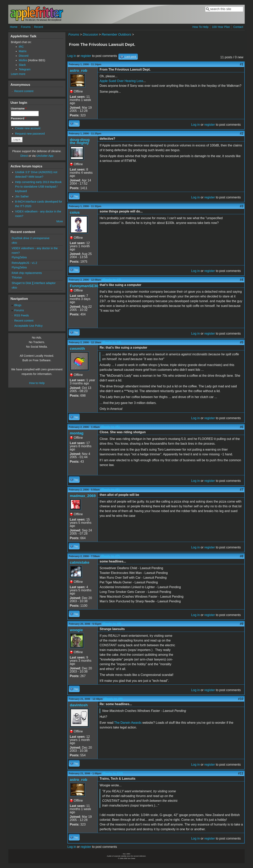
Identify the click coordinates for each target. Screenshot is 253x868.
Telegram (25, 69)
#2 (242, 134)
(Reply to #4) (112, 342)
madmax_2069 (83, 496)
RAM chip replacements (27, 273)
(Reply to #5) (110, 427)
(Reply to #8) (112, 624)
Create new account (28, 128)
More (60, 221)
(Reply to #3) (112, 280)
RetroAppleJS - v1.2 (24, 263)
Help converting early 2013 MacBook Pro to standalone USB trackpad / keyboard (38, 187)
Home (14, 27)
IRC (21, 47)
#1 (242, 64)
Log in (72, 56)
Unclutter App (45, 156)
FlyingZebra (19, 257)
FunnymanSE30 (84, 286)
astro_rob (79, 70)
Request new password (30, 134)
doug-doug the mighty (80, 141)
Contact (238, 27)
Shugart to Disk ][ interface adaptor (34, 283)
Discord (24, 56)
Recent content (24, 91)
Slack (22, 65)
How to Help (37, 383)
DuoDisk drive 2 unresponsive (31, 238)
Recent (39, 27)
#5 (242, 342)
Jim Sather (22, 196)
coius (75, 212)
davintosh (79, 705)
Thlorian (17, 277)
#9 (242, 624)
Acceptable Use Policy (28, 326)
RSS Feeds (22, 315)
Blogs (18, 305)
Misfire (23, 60)
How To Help (200, 27)
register (86, 56)
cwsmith (77, 349)
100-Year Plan (221, 27)
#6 (242, 427)
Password (19, 118)
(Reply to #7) (110, 556)
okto (14, 243)
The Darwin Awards (128, 723)
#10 (241, 699)
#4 (242, 280)
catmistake (80, 562)
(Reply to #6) (110, 490)
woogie (76, 630)
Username (19, 108)
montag (77, 433)
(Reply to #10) (113, 773)
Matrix (23, 51)
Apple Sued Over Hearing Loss (121, 81)
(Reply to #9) (113, 699)
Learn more (18, 74)
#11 (241, 773)
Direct (24, 156)
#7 (242, 490)
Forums (26, 27)
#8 (242, 556)
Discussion (90, 34)
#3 (242, 206)
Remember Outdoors (116, 34)
